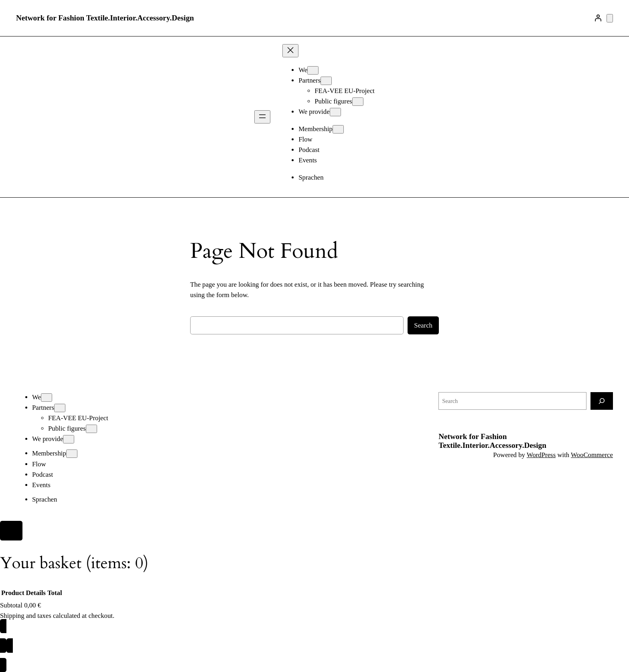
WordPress (541, 455)
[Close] (11, 531)
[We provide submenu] (335, 112)
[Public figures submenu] (358, 102)
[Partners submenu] (326, 81)
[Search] (602, 401)
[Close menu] (290, 51)
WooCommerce (592, 455)
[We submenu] (313, 70)
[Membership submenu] (338, 129)
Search (423, 325)
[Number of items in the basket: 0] (610, 18)
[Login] (598, 18)
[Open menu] (262, 117)
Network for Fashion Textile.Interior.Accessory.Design (105, 18)
